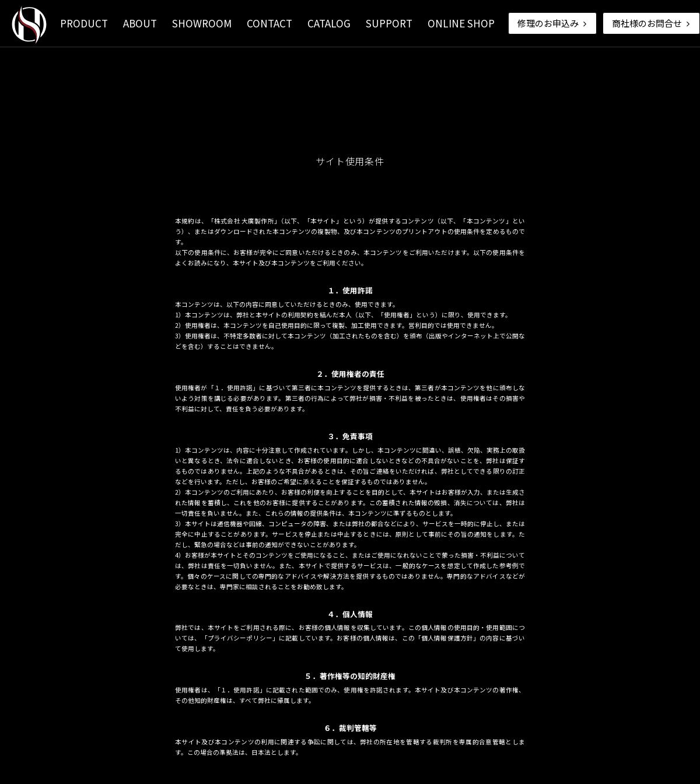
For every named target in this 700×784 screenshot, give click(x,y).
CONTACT (269, 23)
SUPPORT (389, 23)
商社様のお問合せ (652, 23)
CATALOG (329, 23)
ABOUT (140, 23)
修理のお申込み (553, 23)
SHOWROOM (202, 23)
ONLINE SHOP (461, 23)
